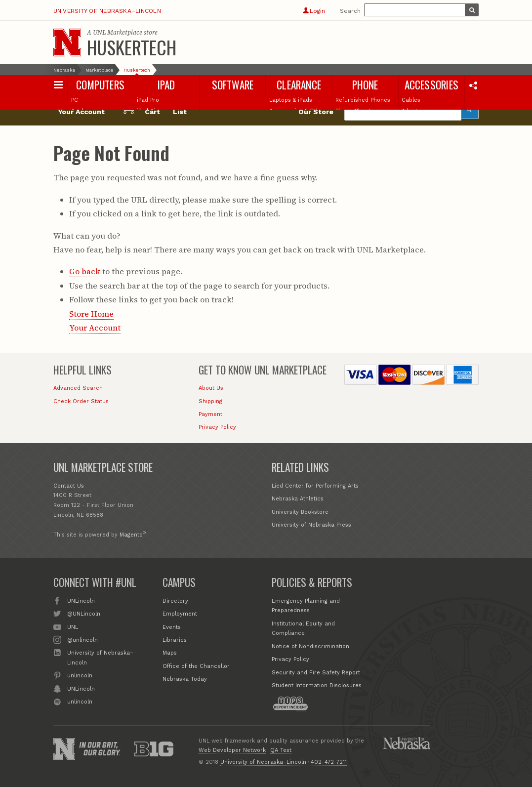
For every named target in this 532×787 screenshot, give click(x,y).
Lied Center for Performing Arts (315, 486)
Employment (180, 614)
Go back (85, 271)
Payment (210, 414)
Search (350, 11)
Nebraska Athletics (298, 499)
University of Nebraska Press (311, 525)
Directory (175, 601)
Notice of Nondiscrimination (310, 646)
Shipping (210, 401)
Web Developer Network (232, 750)
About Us (211, 388)
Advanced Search (78, 388)
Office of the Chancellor (196, 666)
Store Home (91, 314)
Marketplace (99, 70)
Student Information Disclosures (317, 685)
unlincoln (80, 675)
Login (314, 11)
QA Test (281, 750)
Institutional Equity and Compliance (303, 629)
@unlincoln (82, 639)
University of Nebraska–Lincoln (107, 11)
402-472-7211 (329, 762)
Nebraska (64, 70)
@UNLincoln (84, 613)
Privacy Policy (217, 427)
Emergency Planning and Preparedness (306, 606)
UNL (73, 626)
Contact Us (69, 486)
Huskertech (132, 47)
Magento (131, 535)
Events (172, 627)
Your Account (95, 328)
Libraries (175, 640)
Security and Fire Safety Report (316, 673)
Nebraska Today (185, 679)
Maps (170, 653)
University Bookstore (300, 512)
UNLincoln (81, 600)
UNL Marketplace (118, 32)
